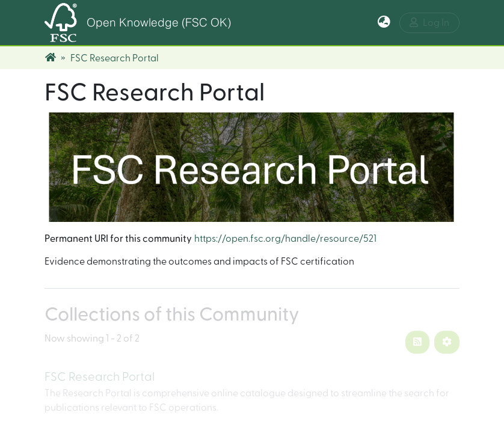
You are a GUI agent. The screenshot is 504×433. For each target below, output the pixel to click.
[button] (384, 23)
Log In (429, 23)
